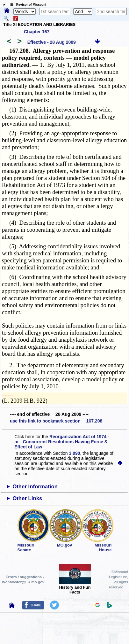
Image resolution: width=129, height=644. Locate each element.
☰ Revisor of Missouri (26, 5)
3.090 (75, 453)
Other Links (27, 498)
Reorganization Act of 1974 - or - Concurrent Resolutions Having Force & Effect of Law (62, 442)
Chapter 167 (37, 32)
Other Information (35, 487)
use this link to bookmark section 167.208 (56, 421)
